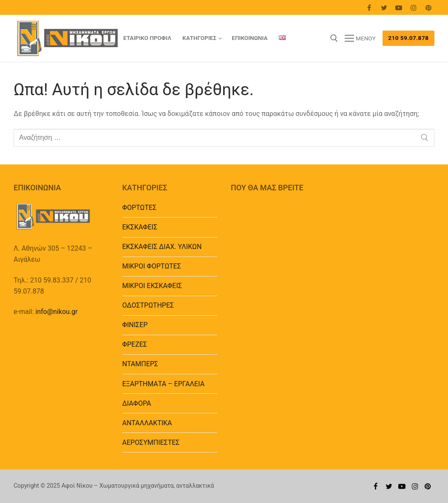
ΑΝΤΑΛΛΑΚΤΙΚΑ (147, 423)
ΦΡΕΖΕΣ (135, 344)
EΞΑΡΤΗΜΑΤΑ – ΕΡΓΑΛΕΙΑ (164, 384)
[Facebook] (369, 7)
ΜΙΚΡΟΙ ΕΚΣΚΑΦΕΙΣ (152, 286)
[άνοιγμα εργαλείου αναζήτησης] (334, 38)
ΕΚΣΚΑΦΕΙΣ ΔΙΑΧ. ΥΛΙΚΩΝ (162, 247)
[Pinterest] (428, 7)
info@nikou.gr (56, 312)
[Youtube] (399, 7)
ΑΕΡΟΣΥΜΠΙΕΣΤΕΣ (151, 442)
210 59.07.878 (408, 38)
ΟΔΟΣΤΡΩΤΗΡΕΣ (148, 305)
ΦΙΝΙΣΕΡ (135, 325)
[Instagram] (413, 7)
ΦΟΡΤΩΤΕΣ (140, 208)
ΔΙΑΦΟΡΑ (137, 403)
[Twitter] (384, 7)
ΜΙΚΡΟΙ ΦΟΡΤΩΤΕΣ (152, 266)
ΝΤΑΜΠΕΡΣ (140, 364)
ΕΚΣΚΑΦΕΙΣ (140, 227)
